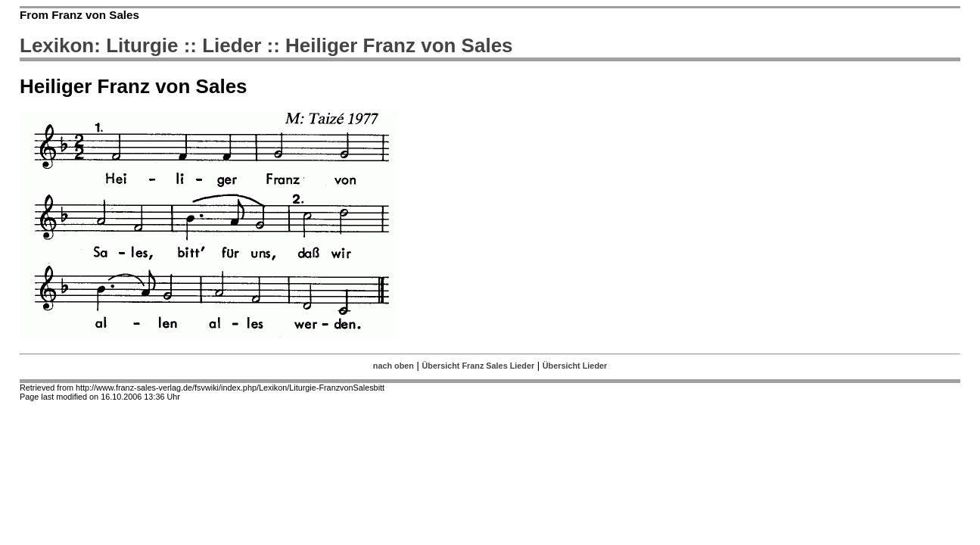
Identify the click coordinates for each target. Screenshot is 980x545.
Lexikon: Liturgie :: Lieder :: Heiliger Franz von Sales (266, 45)
